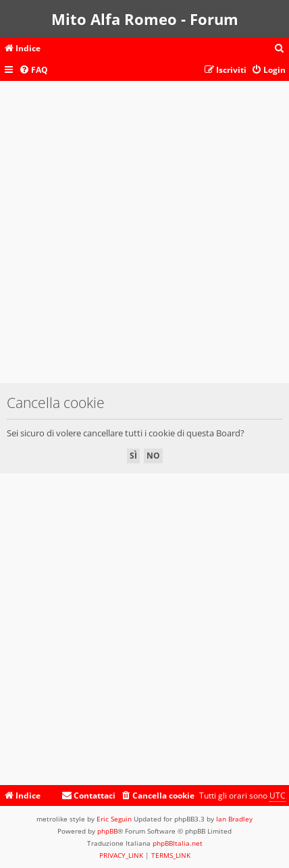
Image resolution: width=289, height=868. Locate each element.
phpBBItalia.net (178, 843)
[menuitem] (280, 49)
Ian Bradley (234, 819)
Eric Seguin (114, 819)
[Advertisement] (144, 239)
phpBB (107, 831)
